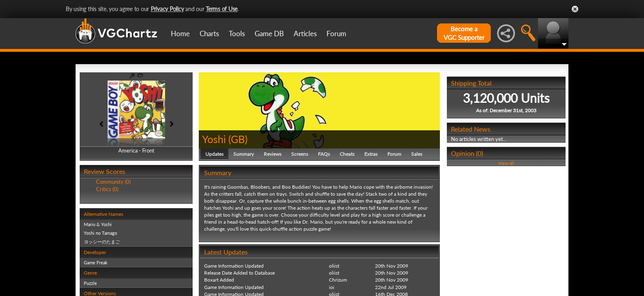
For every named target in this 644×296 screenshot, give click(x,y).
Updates (214, 154)
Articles (305, 34)
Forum (336, 34)
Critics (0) (107, 189)
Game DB (269, 34)
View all (506, 163)
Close (575, 9)
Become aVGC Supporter (464, 33)
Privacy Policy (167, 9)
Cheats (347, 154)
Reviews (273, 154)
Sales (417, 154)
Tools (237, 34)
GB (238, 139)
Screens (300, 154)
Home (180, 34)
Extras (371, 154)
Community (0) (113, 182)
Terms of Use (222, 9)
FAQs (324, 154)
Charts (209, 34)
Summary (244, 154)
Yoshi (214, 139)
